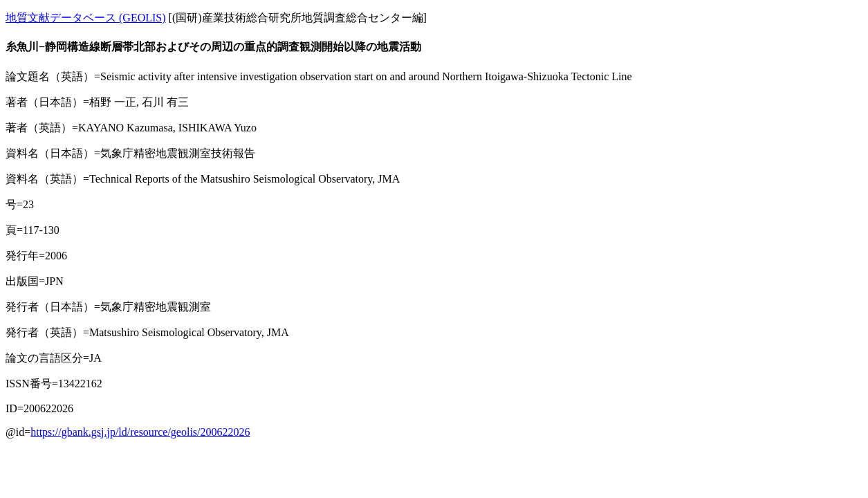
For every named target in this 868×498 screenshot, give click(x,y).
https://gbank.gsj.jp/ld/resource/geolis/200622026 (140, 432)
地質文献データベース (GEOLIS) (86, 18)
